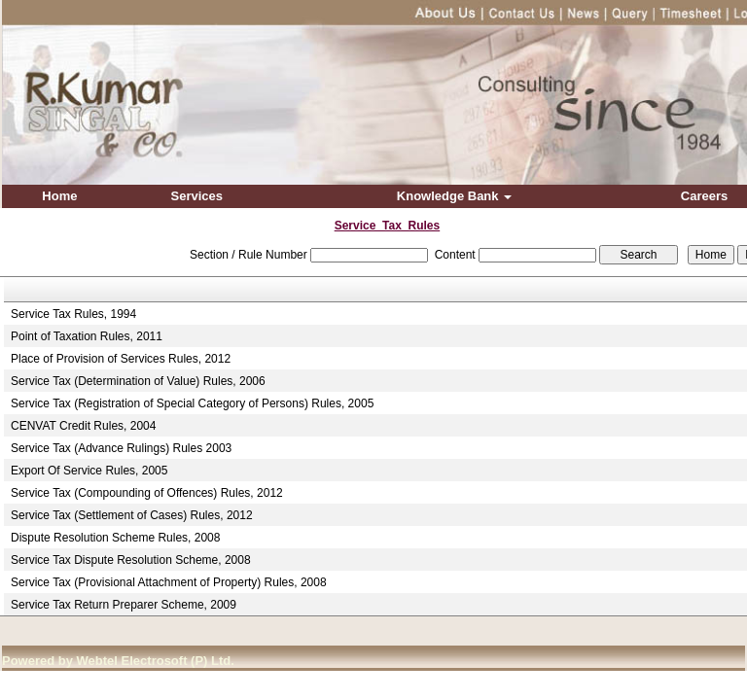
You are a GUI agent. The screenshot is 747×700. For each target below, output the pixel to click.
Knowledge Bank (454, 196)
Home (59, 196)
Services (197, 196)
